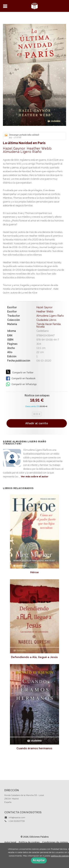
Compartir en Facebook (21, 378)
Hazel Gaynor (14, 148)
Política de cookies (29, 842)
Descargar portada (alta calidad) (33, 136)
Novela (40, 327)
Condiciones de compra (55, 842)
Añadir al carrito (37, 423)
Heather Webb (39, 148)
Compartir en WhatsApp (21, 384)
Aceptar (39, 860)
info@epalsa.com (17, 817)
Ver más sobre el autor (35, 476)
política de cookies (60, 856)
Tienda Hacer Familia (49, 324)
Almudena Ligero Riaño (22, 152)
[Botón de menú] (7, 6)
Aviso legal (10, 842)
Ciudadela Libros (46, 320)
